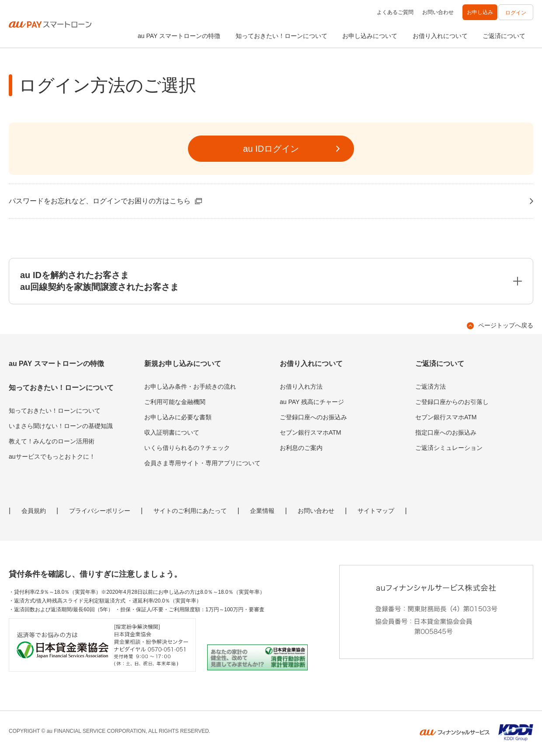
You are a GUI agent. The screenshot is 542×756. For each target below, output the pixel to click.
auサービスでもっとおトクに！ (52, 456)
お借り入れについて (440, 36)
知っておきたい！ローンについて (281, 36)
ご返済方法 (431, 387)
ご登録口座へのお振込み (313, 417)
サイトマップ (376, 511)
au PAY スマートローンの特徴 (179, 36)
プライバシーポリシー (100, 511)
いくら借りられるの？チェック (187, 448)
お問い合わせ (438, 12)
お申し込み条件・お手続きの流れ (190, 387)
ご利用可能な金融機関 (175, 402)
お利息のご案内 (301, 448)
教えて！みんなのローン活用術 (52, 441)
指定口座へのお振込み (446, 432)
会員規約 (34, 511)
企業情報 (262, 511)
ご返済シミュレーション (449, 448)
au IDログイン (271, 149)
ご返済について (504, 36)
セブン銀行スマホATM (311, 432)
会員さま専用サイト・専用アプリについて (202, 463)
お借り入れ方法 (301, 387)
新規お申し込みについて (183, 364)
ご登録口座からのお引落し (452, 402)
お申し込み (480, 12)
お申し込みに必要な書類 (178, 417)
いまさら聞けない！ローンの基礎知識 (61, 426)
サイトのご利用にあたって (190, 511)
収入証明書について (172, 432)
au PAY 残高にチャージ (312, 402)
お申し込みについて (370, 36)
